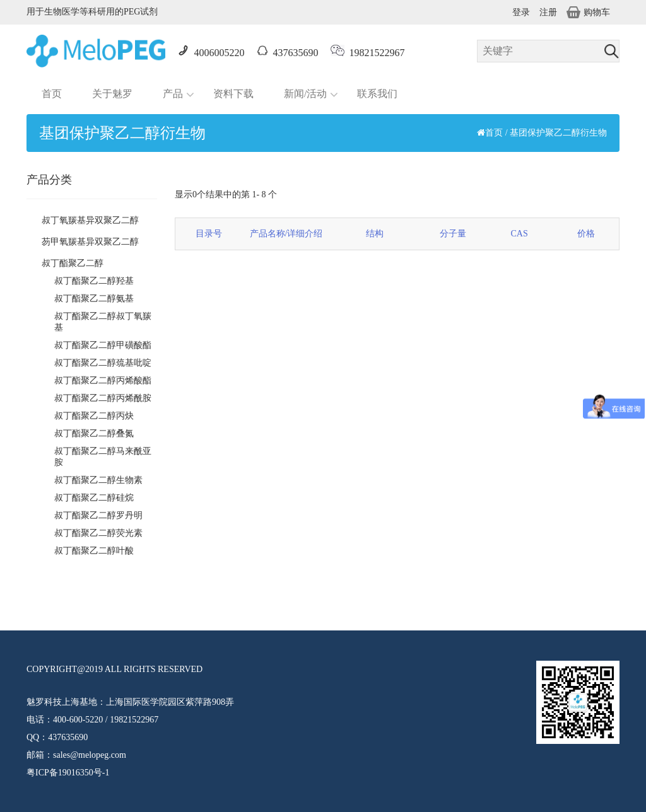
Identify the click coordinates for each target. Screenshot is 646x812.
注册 (548, 12)
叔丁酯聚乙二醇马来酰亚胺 (103, 457)
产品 (173, 94)
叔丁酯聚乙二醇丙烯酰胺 (103, 398)
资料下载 (233, 94)
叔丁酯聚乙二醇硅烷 (94, 498)
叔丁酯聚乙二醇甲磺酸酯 (103, 345)
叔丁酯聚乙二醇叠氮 (94, 433)
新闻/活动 (305, 94)
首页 (52, 94)
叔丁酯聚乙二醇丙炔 (94, 416)
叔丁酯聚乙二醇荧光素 (98, 533)
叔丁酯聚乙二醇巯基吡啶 (103, 363)
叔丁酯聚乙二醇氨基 (94, 299)
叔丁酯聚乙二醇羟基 (94, 281)
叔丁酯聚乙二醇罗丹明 (98, 515)
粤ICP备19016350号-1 (68, 773)
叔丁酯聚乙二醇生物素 (98, 480)
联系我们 (377, 94)
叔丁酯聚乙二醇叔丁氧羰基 (103, 322)
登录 (521, 12)
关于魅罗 (112, 94)
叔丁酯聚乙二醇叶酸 (94, 551)
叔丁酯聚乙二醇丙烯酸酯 (103, 380)
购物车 (588, 12)
